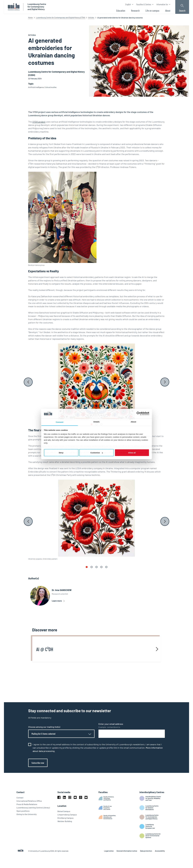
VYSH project (39, 122)
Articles (91, 18)
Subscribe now (38, 763)
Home (30, 18)
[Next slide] (165, 382)
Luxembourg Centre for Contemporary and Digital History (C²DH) (60, 18)
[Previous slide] (28, 382)
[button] (92, 424)
